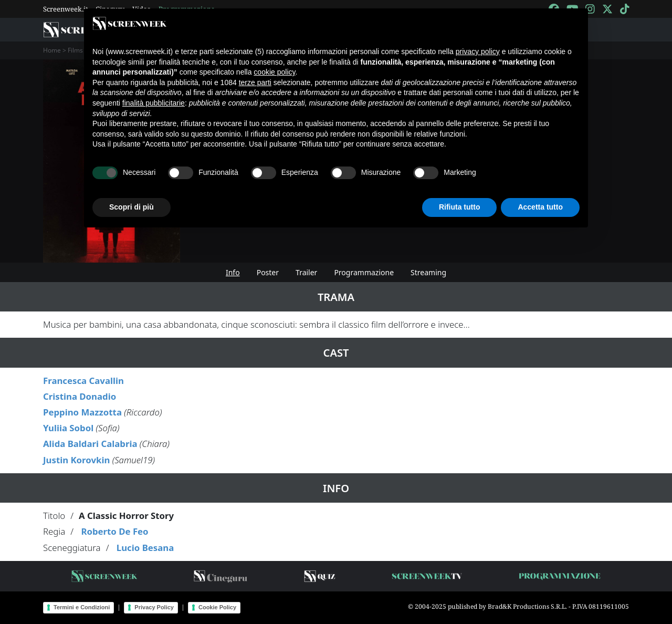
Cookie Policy (217, 607)
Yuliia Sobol (68, 428)
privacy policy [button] (478, 51)
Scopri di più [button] (132, 207)
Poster (268, 272)
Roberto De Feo (114, 531)
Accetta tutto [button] (540, 207)
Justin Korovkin (76, 460)
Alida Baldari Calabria (90, 444)
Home (52, 50)
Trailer (306, 272)
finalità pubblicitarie (154, 103)
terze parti (255, 82)
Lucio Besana (145, 548)
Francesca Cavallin (83, 381)
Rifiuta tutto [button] (460, 207)
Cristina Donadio (80, 396)
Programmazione (364, 272)
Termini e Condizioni (82, 607)
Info (233, 272)
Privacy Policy (154, 607)
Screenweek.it (66, 9)
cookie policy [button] (274, 72)
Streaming (428, 272)
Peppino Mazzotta (82, 412)
